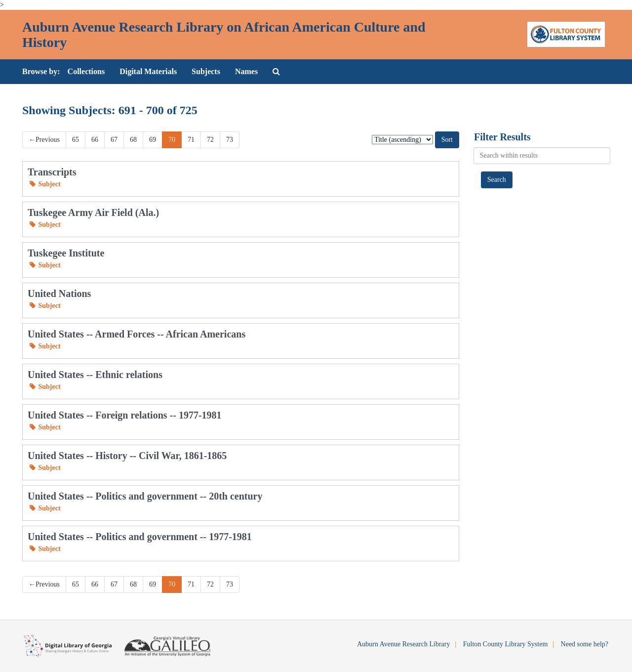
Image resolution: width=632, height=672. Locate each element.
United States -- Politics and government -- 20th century (145, 496)
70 (172, 140)
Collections (86, 71)
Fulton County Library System (506, 644)
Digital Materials (148, 71)
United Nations (59, 294)
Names (246, 71)
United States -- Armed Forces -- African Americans (137, 334)
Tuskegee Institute (66, 253)
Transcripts (52, 172)
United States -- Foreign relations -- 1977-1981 (125, 415)
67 (114, 140)
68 (133, 140)
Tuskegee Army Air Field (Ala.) (93, 212)
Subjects (206, 71)
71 (191, 140)
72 (210, 140)
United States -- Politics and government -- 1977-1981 (140, 537)
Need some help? (585, 644)
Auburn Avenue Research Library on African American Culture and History (224, 35)
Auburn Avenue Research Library (403, 644)
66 (95, 140)
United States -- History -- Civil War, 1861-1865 (127, 456)
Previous (44, 140)
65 (76, 140)
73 (230, 140)
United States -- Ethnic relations (95, 375)
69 (153, 140)
